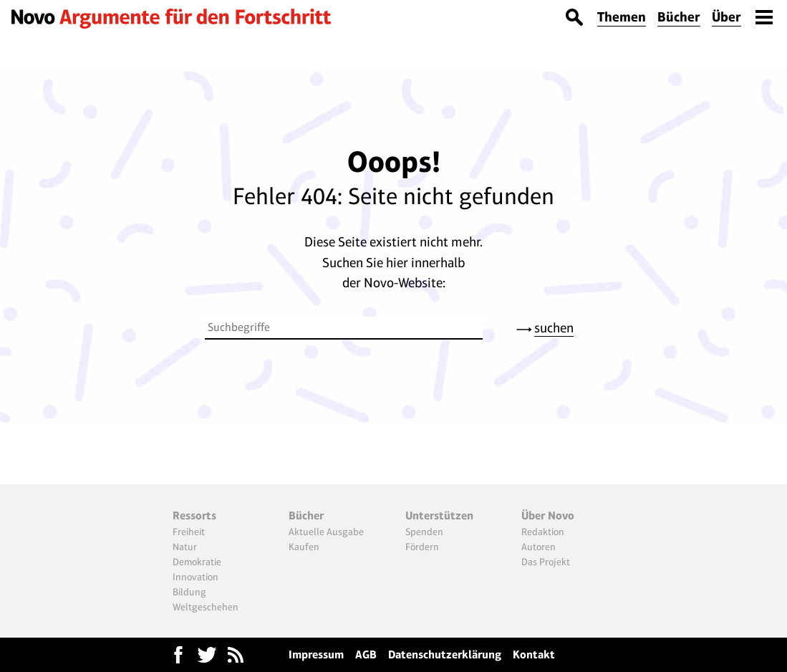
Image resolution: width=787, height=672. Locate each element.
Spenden (424, 532)
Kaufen (304, 547)
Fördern (422, 547)
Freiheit (189, 532)
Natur (185, 547)
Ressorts (194, 515)
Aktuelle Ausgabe (326, 532)
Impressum (316, 654)
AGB (366, 654)
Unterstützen (439, 515)
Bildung (189, 592)
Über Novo (548, 515)
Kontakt (534, 654)
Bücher (679, 17)
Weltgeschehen (206, 607)
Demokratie (197, 562)
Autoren (539, 547)
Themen (622, 17)
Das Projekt (546, 562)
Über (726, 17)
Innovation (195, 577)
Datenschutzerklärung (445, 654)
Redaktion (543, 532)
